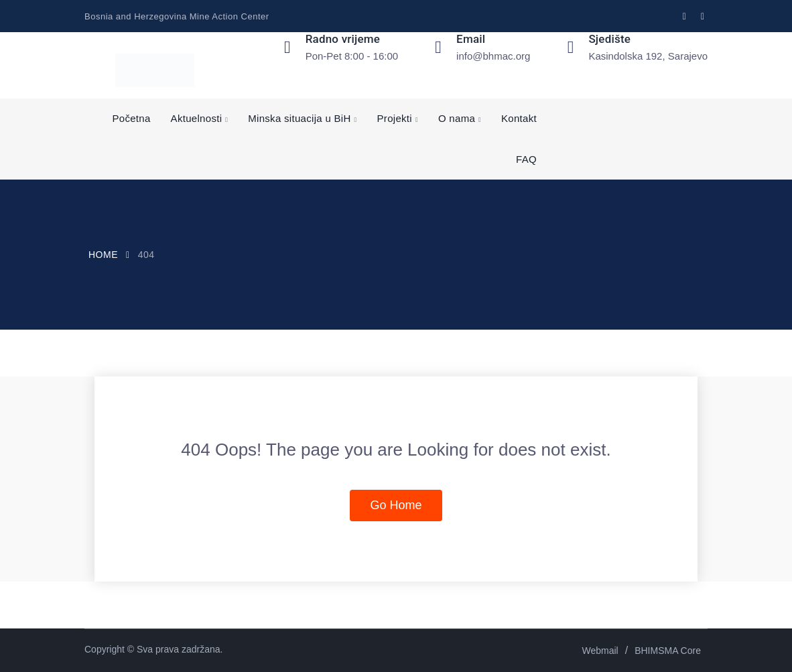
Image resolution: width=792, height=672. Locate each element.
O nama (457, 118)
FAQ (526, 159)
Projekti (395, 118)
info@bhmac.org (493, 56)
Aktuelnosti (197, 118)
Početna (131, 118)
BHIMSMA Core (668, 651)
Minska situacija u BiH (299, 118)
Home (103, 255)
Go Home (396, 505)
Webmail (600, 651)
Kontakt (519, 118)
